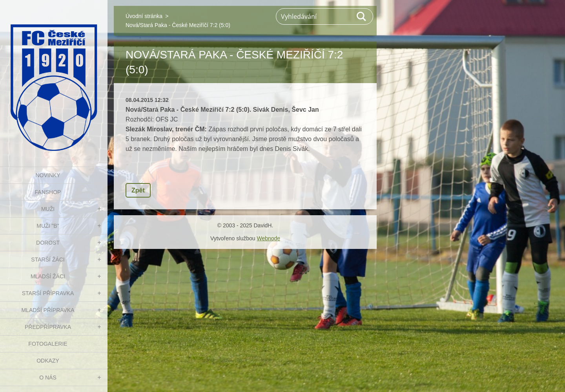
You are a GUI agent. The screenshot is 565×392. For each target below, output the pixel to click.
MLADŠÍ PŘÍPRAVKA (48, 310)
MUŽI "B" (48, 226)
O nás (48, 377)
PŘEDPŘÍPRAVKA (48, 327)
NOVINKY (48, 175)
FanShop (48, 192)
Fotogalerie (48, 344)
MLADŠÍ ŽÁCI (48, 276)
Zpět (138, 190)
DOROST (48, 243)
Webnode (268, 238)
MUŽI (48, 209)
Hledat (362, 16)
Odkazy (48, 361)
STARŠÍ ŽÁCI (48, 260)
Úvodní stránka (144, 16)
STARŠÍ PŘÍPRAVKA (48, 293)
